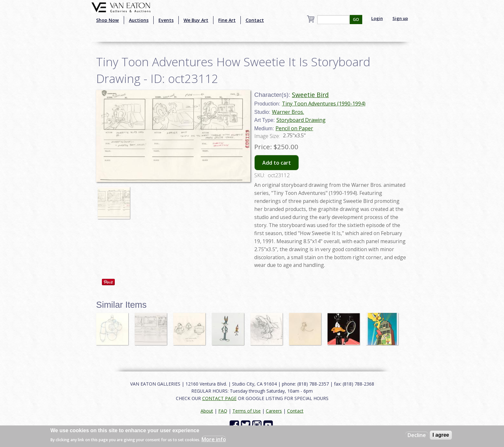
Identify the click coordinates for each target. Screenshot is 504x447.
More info (214, 439)
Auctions (139, 20)
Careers (274, 411)
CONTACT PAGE (219, 398)
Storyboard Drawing (301, 120)
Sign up (400, 18)
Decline (417, 435)
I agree (441, 435)
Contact (255, 20)
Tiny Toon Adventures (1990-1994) (324, 104)
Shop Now (108, 20)
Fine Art (227, 20)
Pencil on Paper (294, 128)
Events (166, 20)
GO (356, 19)
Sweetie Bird (310, 95)
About (207, 411)
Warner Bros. (288, 112)
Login (377, 18)
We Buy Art (196, 20)
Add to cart (277, 163)
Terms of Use (247, 411)
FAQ (223, 411)
